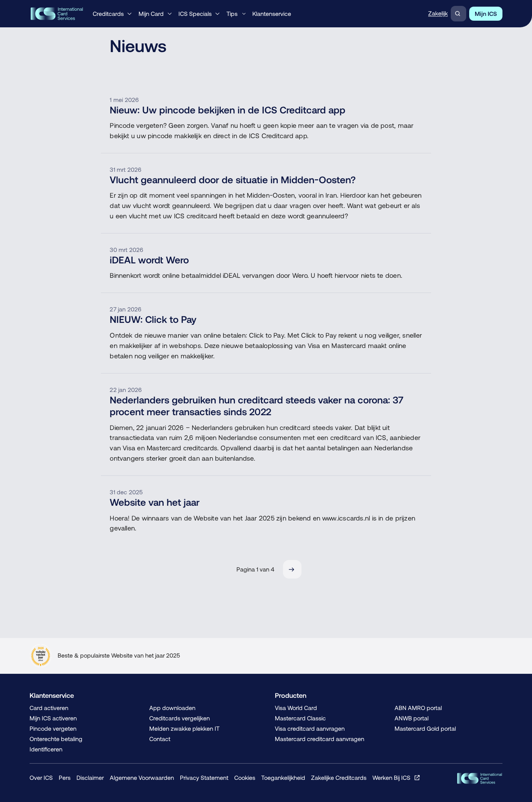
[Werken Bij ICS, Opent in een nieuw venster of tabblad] (396, 778)
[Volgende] (292, 569)
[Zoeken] (458, 14)
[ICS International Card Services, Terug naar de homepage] (57, 14)
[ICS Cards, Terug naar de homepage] (480, 778)
